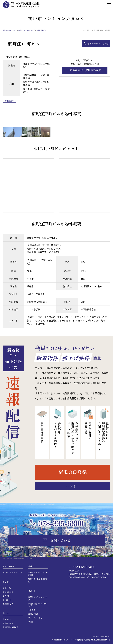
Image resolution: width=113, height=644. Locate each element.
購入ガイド (7, 600)
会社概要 (32, 610)
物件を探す (7, 588)
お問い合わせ (34, 614)
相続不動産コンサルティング (38, 605)
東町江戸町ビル (41, 30)
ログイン (6, 596)
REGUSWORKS (106, 636)
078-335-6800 (61, 523)
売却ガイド (7, 619)
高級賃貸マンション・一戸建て (38, 574)
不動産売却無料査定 (11, 627)
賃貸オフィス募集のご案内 (38, 580)
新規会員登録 (8, 592)
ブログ (31, 622)
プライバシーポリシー (37, 618)
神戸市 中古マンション (10, 30)
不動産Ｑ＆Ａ (8, 604)
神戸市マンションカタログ (26, 30)
